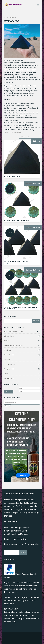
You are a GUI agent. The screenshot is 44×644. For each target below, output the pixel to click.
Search (8, 406)
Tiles (6, 374)
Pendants (7, 350)
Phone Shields (9, 355)
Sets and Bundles (10, 364)
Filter (9, 392)
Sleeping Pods (9, 369)
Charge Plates (9, 336)
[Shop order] (29, 137)
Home (6, 17)
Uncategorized (9, 378)
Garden (7, 341)
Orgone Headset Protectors (13, 346)
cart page (21, 597)
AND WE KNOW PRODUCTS (14, 331)
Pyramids (7, 360)
